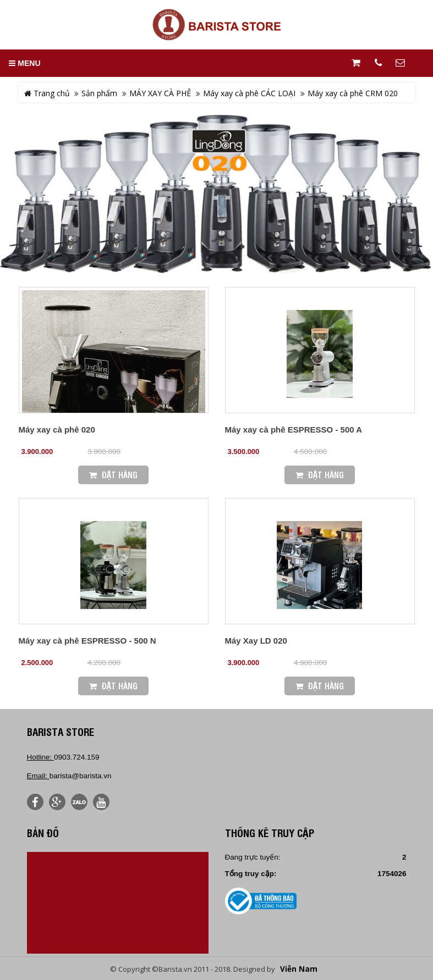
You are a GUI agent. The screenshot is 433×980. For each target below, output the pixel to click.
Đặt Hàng (113, 475)
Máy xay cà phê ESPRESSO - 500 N (87, 641)
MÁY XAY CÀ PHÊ (160, 93)
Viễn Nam (299, 969)
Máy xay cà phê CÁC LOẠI (249, 93)
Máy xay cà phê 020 (57, 430)
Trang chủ (47, 93)
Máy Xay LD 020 (256, 641)
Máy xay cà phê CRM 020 (353, 93)
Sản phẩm (99, 93)
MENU (24, 63)
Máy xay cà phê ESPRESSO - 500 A (294, 430)
